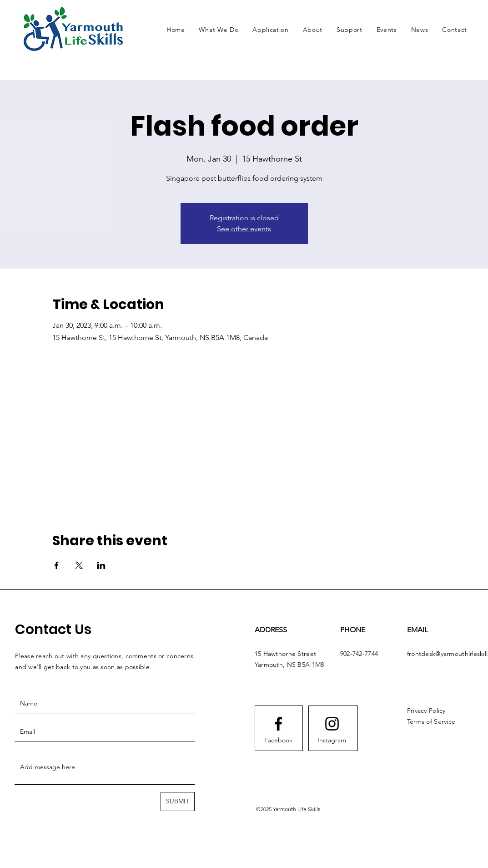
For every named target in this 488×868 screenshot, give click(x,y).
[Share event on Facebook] (57, 565)
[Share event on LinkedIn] (101, 565)
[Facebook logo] (278, 724)
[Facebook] (278, 741)
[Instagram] (332, 741)
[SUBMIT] (178, 802)
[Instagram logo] (332, 724)
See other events (244, 229)
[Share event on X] (79, 565)
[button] (219, 30)
